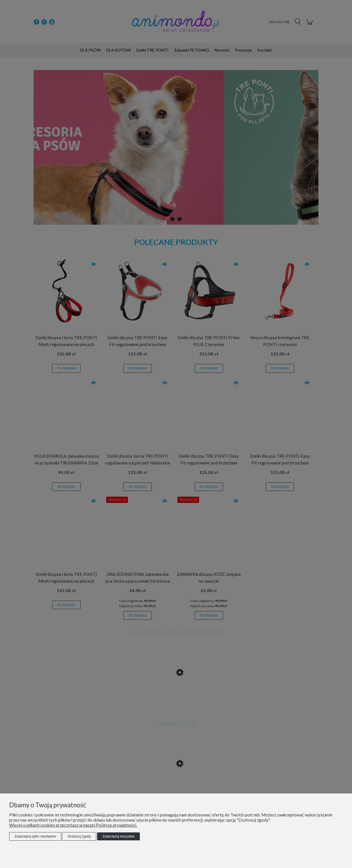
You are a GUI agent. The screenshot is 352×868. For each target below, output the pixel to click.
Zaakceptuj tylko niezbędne (35, 836)
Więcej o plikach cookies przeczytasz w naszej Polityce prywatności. (73, 825)
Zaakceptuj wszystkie (118, 836)
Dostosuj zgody (79, 836)
